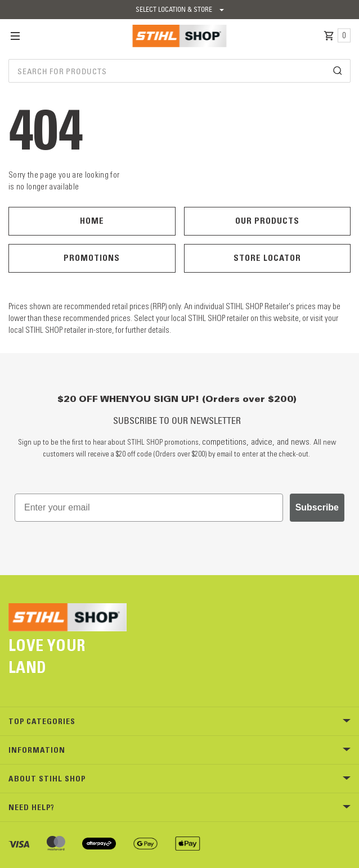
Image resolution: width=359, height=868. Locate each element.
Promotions (92, 258)
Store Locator (267, 258)
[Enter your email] (149, 508)
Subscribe (317, 507)
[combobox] (179, 71)
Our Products (267, 221)
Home (92, 221)
